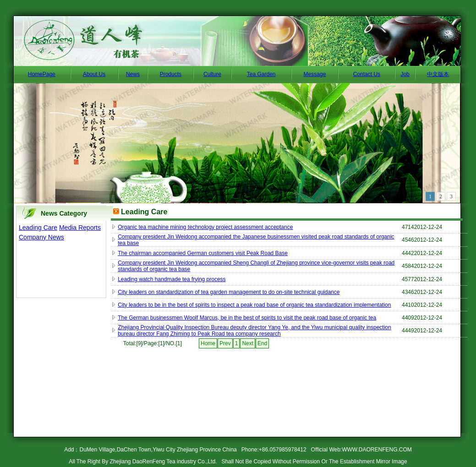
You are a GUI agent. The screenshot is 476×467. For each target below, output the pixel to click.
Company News (41, 237)
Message (315, 74)
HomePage (42, 74)
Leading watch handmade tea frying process (172, 279)
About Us (94, 74)
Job (405, 74)
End (262, 343)
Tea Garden (261, 74)
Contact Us (367, 74)
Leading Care (38, 228)
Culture (212, 74)
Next (248, 343)
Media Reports (80, 228)
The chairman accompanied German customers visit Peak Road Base (203, 253)
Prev (225, 343)
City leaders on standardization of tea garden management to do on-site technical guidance (229, 292)
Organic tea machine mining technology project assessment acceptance (205, 227)
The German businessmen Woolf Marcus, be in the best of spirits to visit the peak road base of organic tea (247, 318)
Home (208, 343)
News (133, 74)
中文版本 (438, 74)
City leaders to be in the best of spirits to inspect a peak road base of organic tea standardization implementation (254, 305)
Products (171, 74)
